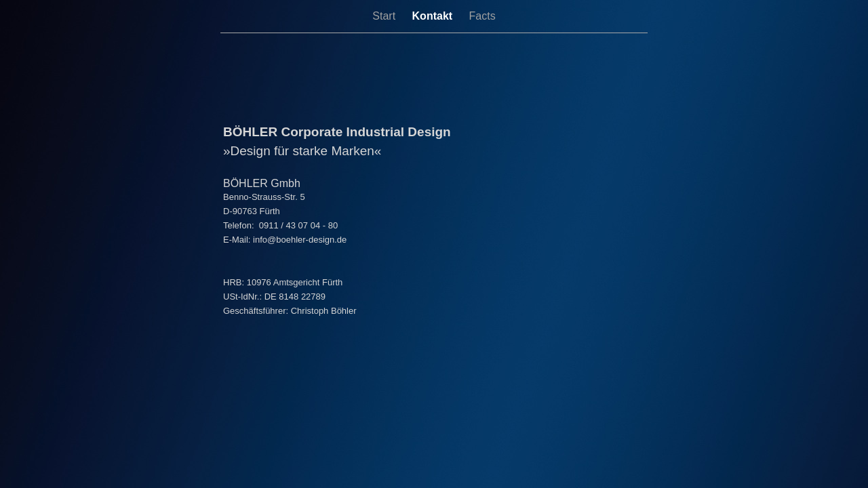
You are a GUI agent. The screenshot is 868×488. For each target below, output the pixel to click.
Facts (482, 16)
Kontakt (434, 16)
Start (385, 16)
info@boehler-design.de (300, 240)
